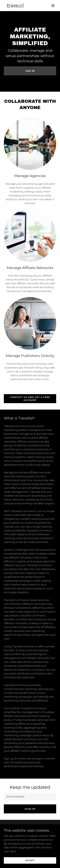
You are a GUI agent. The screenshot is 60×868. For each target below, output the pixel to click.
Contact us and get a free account (30, 399)
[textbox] (30, 797)
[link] (16, 6)
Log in (30, 71)
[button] (53, 6)
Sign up (30, 809)
